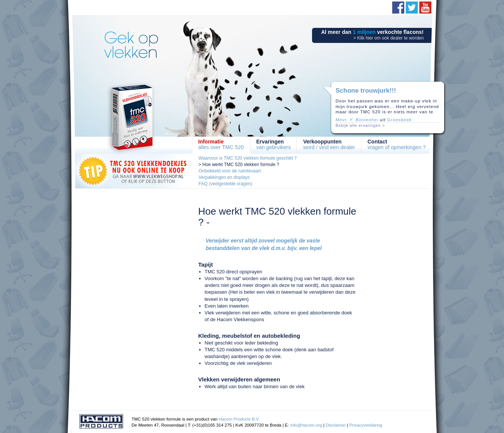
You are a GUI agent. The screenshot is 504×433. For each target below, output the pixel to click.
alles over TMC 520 (221, 144)
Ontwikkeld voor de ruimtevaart (230, 171)
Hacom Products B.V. (239, 419)
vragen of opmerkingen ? (397, 144)
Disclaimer (336, 425)
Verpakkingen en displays (224, 177)
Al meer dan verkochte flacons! (372, 35)
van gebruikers (274, 144)
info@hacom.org (306, 425)
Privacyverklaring (366, 425)
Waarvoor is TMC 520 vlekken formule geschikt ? (248, 158)
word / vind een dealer (329, 144)
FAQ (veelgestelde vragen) (226, 184)
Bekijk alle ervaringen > (360, 126)
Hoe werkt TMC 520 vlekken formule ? (241, 165)
